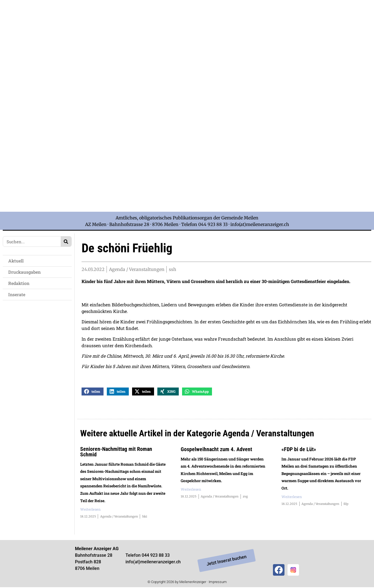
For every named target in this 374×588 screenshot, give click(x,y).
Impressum (218, 582)
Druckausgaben (24, 272)
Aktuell (16, 261)
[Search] (66, 241)
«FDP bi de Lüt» (299, 450)
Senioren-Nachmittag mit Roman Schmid (116, 452)
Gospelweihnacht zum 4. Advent (216, 450)
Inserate (17, 294)
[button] (93, 392)
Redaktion (19, 283)
